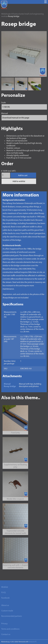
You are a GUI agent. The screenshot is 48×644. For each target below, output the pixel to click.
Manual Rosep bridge (10, 385)
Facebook (5, 598)
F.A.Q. (4, 593)
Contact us (6, 634)
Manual (5, 113)
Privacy (4, 624)
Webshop (5, 14)
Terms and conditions (10, 629)
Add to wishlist (19, 181)
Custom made (7, 611)
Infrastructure (17, 14)
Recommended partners (12, 616)
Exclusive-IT (32, 642)
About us (5, 605)
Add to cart (23, 176)
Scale (4, 103)
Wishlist (5, 587)
